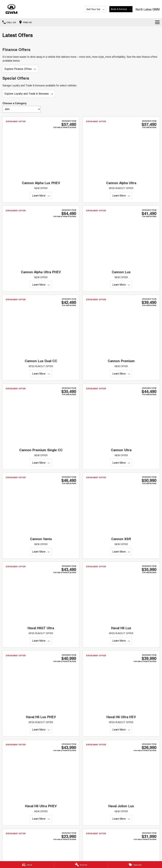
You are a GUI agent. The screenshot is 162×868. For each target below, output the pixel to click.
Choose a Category (21, 107)
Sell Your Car (94, 9)
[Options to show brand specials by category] (21, 109)
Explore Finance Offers (18, 69)
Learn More (39, 195)
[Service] (81, 865)
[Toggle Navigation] (157, 22)
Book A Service (119, 9)
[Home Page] (11, 9)
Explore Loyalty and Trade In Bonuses (27, 94)
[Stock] (27, 865)
